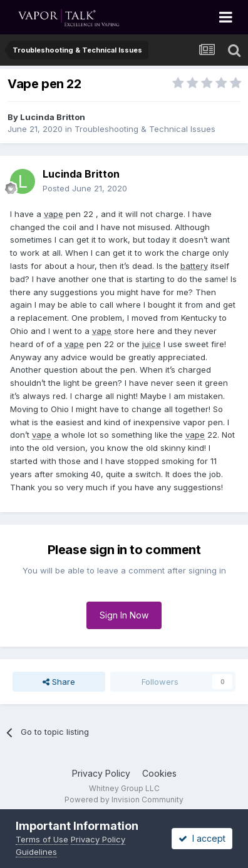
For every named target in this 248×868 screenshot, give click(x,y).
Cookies (159, 773)
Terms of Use (42, 839)
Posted (85, 188)
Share (59, 682)
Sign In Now (124, 615)
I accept (202, 838)
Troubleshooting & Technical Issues (145, 129)
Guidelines (36, 852)
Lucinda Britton (53, 117)
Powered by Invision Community (124, 800)
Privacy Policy (101, 773)
